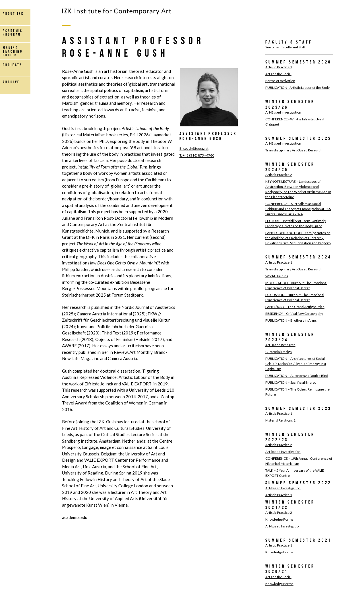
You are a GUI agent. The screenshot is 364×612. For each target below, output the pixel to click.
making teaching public (13, 51)
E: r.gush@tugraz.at (194, 148)
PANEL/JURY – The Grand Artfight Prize (295, 307)
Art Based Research (280, 345)
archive (11, 82)
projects (13, 65)
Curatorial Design (279, 352)
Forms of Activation (280, 81)
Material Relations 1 (280, 420)
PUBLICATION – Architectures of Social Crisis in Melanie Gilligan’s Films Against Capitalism (296, 364)
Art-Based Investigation (283, 112)
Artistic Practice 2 (279, 175)
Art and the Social (278, 74)
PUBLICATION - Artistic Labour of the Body (297, 88)
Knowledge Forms (279, 519)
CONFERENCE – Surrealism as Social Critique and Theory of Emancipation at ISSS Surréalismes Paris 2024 (298, 209)
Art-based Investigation (283, 452)
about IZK (13, 14)
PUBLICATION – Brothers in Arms (291, 320)
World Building (277, 276)
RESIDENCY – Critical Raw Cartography (294, 314)
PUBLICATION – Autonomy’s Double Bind (297, 376)
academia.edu (75, 517)
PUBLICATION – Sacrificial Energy (291, 382)
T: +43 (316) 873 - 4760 (197, 155)
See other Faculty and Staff (285, 47)
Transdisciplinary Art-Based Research (294, 150)
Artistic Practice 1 (279, 67)
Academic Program (13, 32)
